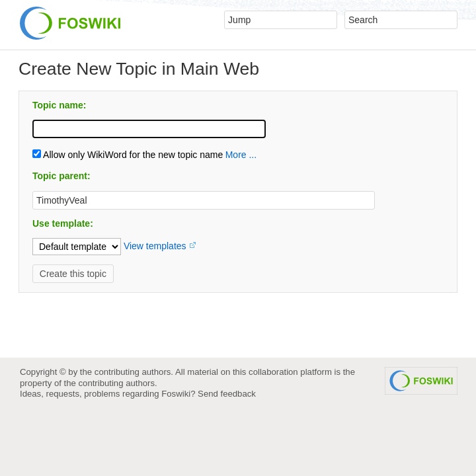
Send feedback (227, 394)
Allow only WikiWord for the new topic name (128, 155)
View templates (155, 246)
